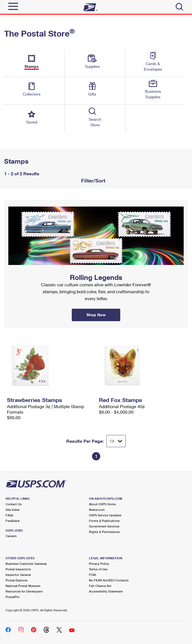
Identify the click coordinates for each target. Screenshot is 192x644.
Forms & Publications (104, 521)
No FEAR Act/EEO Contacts (109, 580)
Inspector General (18, 575)
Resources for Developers (24, 591)
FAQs (9, 515)
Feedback (13, 521)
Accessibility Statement (106, 591)
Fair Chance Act (100, 586)
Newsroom (97, 510)
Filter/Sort (93, 181)
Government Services (104, 526)
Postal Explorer (17, 580)
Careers (11, 536)
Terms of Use (98, 569)
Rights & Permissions (104, 532)
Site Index (13, 510)
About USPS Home (102, 504)
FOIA (92, 575)
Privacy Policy (99, 564)
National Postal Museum (23, 586)
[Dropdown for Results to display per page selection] (116, 441)
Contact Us (14, 504)
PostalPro (13, 597)
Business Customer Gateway (26, 564)
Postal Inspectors (18, 569)
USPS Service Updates (105, 515)
